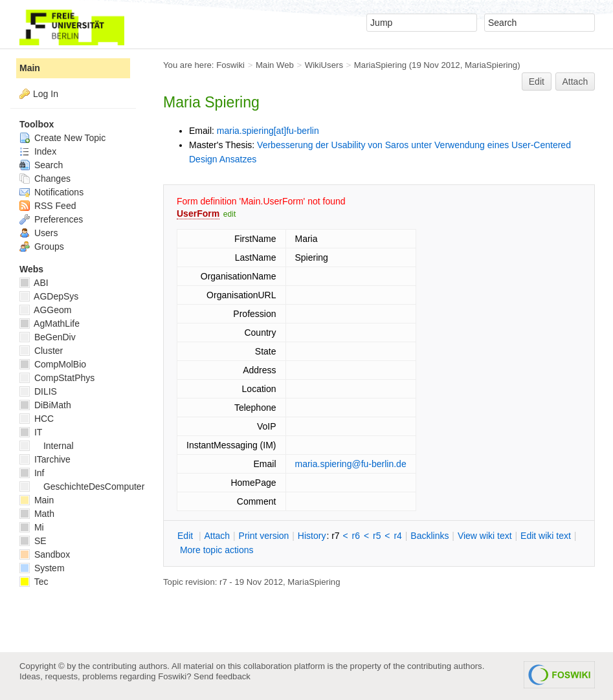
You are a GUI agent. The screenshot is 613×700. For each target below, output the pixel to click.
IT (31, 432)
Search (41, 165)
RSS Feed (48, 206)
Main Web (275, 65)
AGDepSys (49, 296)
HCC (37, 419)
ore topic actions (217, 550)
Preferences (51, 219)
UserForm (198, 213)
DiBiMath (45, 405)
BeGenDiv (48, 337)
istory (312, 536)
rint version (264, 536)
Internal (47, 446)
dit (186, 536)
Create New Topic (62, 138)
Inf (32, 473)
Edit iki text (546, 536)
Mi (32, 527)
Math (37, 514)
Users (39, 233)
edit (229, 214)
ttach (217, 536)
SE (33, 541)
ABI (34, 283)
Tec (34, 582)
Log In (46, 94)
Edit (537, 82)
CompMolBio (53, 364)
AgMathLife (50, 323)
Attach (575, 82)
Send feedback (222, 676)
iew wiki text (485, 536)
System (42, 568)
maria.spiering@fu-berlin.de (351, 464)
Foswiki (230, 65)
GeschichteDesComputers (84, 487)
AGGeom (45, 310)
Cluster (41, 351)
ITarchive (45, 459)
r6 (356, 536)
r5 (377, 536)
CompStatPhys (57, 378)
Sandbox (45, 554)
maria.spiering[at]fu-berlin (268, 131)
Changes (45, 179)
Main (30, 68)
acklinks (429, 536)
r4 (397, 536)
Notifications (51, 192)
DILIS (38, 391)
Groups (42, 246)
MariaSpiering (380, 65)
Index (38, 151)
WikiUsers (324, 65)
